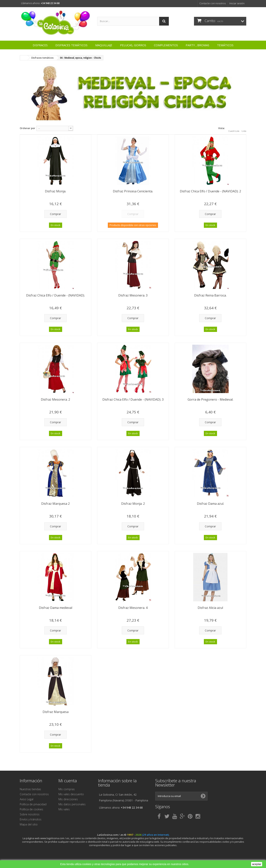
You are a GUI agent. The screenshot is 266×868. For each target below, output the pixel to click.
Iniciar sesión (237, 3)
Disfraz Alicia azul (210, 608)
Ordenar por (27, 128)
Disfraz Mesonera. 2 (55, 399)
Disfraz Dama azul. (210, 504)
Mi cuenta (68, 781)
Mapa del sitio (29, 824)
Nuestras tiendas (30, 789)
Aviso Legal (27, 799)
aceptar (257, 864)
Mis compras (67, 789)
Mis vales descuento (71, 794)
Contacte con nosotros (213, 3)
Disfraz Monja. (55, 191)
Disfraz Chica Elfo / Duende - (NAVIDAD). (55, 295)
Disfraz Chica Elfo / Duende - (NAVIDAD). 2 (210, 191)
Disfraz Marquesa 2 (55, 504)
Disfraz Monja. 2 (133, 504)
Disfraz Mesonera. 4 (133, 608)
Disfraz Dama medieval (56, 608)
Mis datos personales (72, 804)
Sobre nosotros (30, 814)
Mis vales (64, 809)
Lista (244, 129)
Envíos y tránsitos (31, 819)
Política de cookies (31, 809)
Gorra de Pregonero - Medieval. (210, 399)
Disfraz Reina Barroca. (210, 295)
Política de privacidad (33, 804)
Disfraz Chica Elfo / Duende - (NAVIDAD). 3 (133, 399)
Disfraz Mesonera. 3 (133, 295)
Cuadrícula (234, 129)
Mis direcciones (68, 799)
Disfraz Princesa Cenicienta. (133, 191)
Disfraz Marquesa (56, 712)
